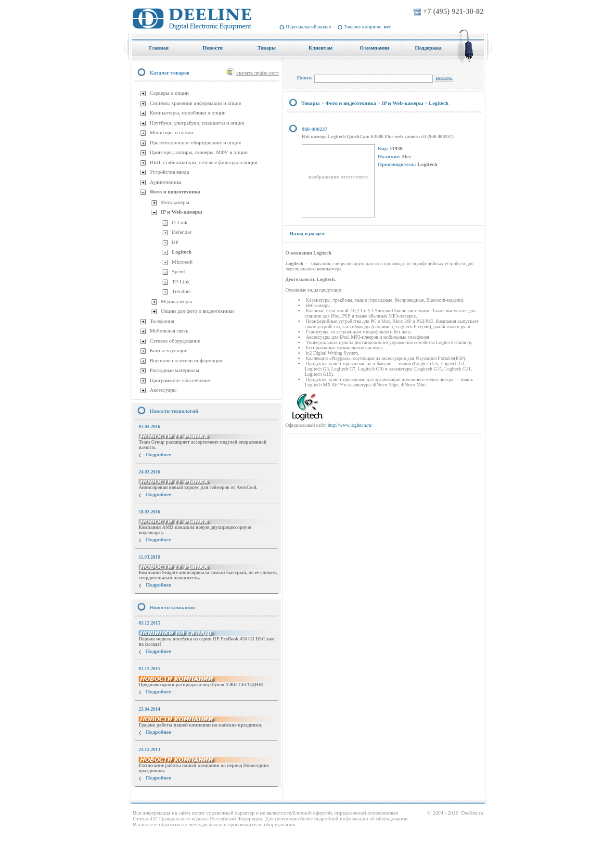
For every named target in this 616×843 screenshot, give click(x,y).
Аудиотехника (166, 182)
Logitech (182, 252)
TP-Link (181, 281)
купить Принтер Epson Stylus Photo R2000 (175, 795)
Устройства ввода (169, 172)
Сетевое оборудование (175, 341)
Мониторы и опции (171, 132)
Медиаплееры (176, 301)
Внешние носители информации (186, 360)
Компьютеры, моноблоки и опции (188, 113)
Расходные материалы (174, 370)
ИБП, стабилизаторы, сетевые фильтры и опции (204, 162)
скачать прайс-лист (258, 73)
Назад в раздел (307, 233)
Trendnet (181, 291)
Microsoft (182, 262)
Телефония (162, 321)
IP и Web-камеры (181, 212)
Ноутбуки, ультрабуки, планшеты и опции (197, 123)
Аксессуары (163, 390)
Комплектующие (168, 350)
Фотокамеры (175, 202)
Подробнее (159, 454)
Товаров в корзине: (368, 27)
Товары (310, 103)
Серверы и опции (169, 93)
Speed (178, 271)
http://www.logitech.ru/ (350, 425)
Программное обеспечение (180, 380)
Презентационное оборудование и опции (196, 142)
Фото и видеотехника (175, 192)
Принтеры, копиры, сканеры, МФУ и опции (199, 152)
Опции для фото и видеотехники (197, 311)
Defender (182, 232)
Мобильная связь (169, 331)
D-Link (180, 222)
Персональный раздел (308, 27)
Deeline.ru (472, 813)
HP (175, 242)
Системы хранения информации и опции (196, 103)
